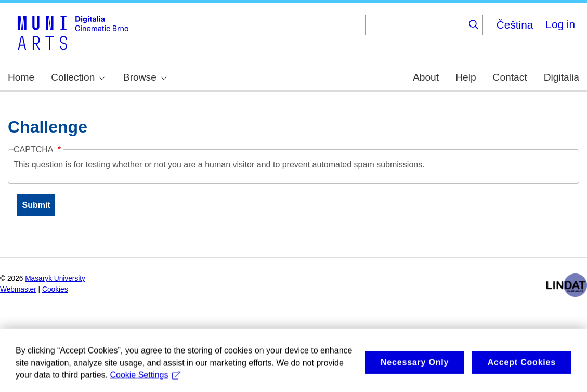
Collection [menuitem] (78, 77)
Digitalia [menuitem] (562, 77)
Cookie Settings (145, 381)
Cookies (55, 289)
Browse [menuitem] (145, 77)
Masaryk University (55, 278)
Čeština (515, 25)
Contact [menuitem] (510, 77)
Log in (560, 24)
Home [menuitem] (21, 77)
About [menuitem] (426, 77)
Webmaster (18, 289)
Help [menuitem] (466, 77)
